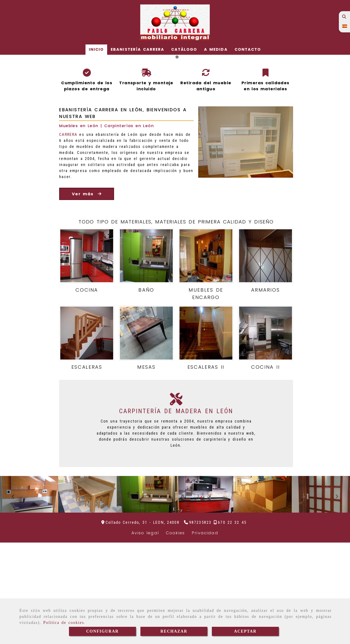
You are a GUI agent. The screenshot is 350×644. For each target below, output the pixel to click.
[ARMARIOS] (266, 357)
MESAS (146, 468)
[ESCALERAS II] (206, 435)
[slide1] (173, 158)
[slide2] (177, 158)
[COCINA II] (266, 435)
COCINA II (265, 468)
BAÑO (146, 391)
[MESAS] (146, 435)
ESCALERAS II (206, 468)
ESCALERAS (87, 468)
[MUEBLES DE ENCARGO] (206, 357)
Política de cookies (64, 623)
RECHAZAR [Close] (174, 631)
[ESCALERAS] (87, 435)
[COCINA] (87, 357)
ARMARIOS (265, 391)
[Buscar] (344, 17)
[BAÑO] (146, 357)
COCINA (87, 391)
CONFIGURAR (102, 631)
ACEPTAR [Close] (245, 631)
